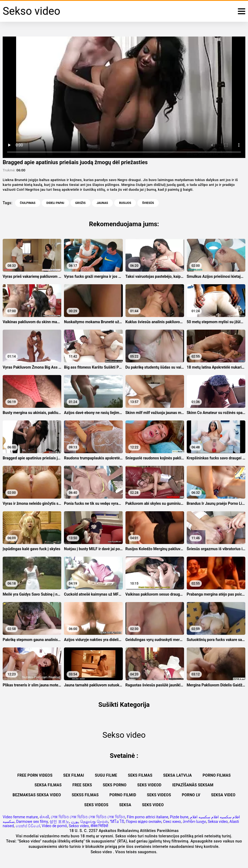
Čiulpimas (28, 203)
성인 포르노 (59, 822)
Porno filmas (217, 775)
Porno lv (191, 795)
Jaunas (103, 203)
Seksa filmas (48, 785)
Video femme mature (20, 817)
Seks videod (149, 785)
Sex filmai (74, 775)
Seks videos (159, 795)
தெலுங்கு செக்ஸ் (94, 822)
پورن (75, 822)
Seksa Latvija (177, 775)
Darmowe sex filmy (32, 822)
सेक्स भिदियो (99, 826)
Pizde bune (179, 817)
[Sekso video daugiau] (242, 11)
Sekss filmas (85, 795)
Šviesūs (148, 203)
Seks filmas (140, 775)
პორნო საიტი (194, 822)
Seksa (125, 805)
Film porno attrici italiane (148, 817)
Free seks (82, 785)
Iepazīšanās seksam (193, 785)
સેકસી (44, 817)
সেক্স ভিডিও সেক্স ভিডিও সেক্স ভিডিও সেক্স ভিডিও (88, 817)
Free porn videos (35, 775)
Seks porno (115, 785)
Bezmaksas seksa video (37, 795)
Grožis (80, 203)
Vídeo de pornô (54, 826)
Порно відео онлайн (144, 822)
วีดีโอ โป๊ (117, 822)
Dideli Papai (55, 203)
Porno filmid (123, 795)
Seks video (153, 805)
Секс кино (172, 822)
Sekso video (79, 826)
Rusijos (125, 203)
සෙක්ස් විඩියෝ (28, 826)
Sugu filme (106, 775)
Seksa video (223, 795)
